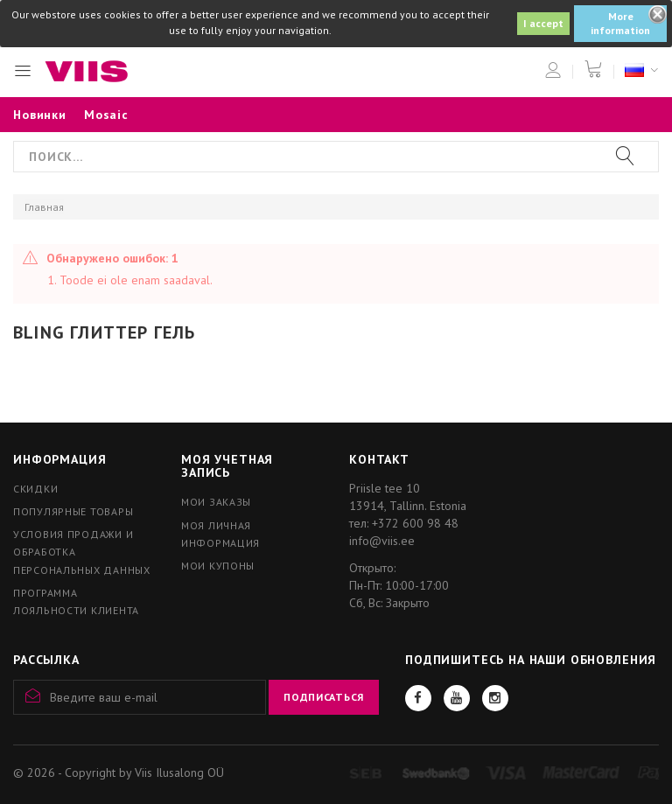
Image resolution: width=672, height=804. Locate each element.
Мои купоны (218, 566)
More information (620, 23)
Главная (44, 207)
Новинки (40, 115)
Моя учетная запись (227, 466)
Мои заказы (216, 502)
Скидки (35, 489)
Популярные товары (73, 511)
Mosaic (106, 115)
